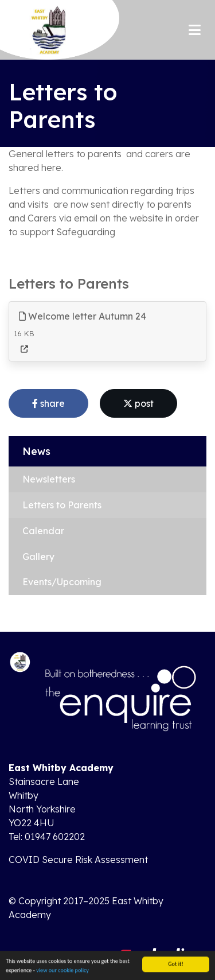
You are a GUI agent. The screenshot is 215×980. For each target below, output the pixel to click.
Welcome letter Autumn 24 (83, 316)
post (138, 403)
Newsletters (49, 479)
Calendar (43, 531)
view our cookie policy (62, 972)
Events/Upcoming (62, 582)
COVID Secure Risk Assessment (78, 860)
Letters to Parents (62, 505)
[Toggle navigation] (195, 30)
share (48, 403)
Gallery (38, 557)
